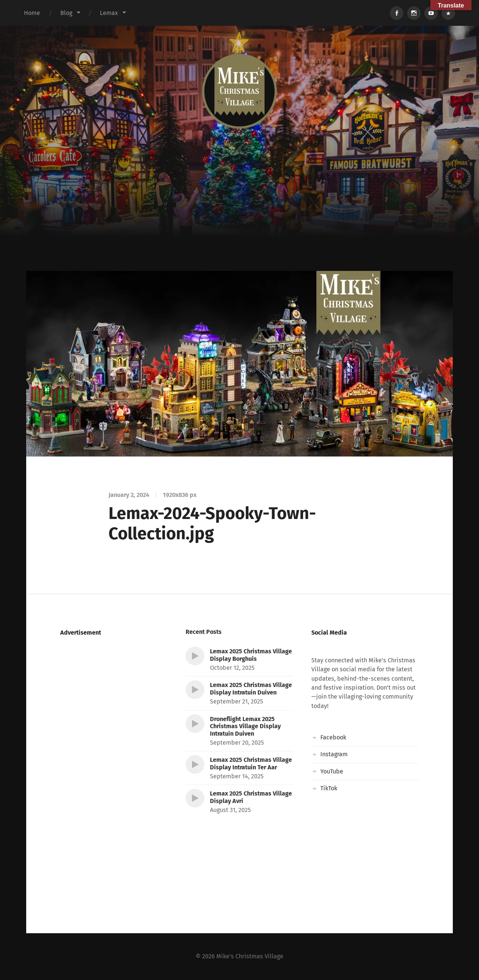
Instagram (334, 754)
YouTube (332, 771)
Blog (66, 13)
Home (32, 13)
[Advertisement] (239, 215)
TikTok (329, 788)
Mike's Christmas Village (250, 956)
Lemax (109, 13)
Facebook (333, 737)
